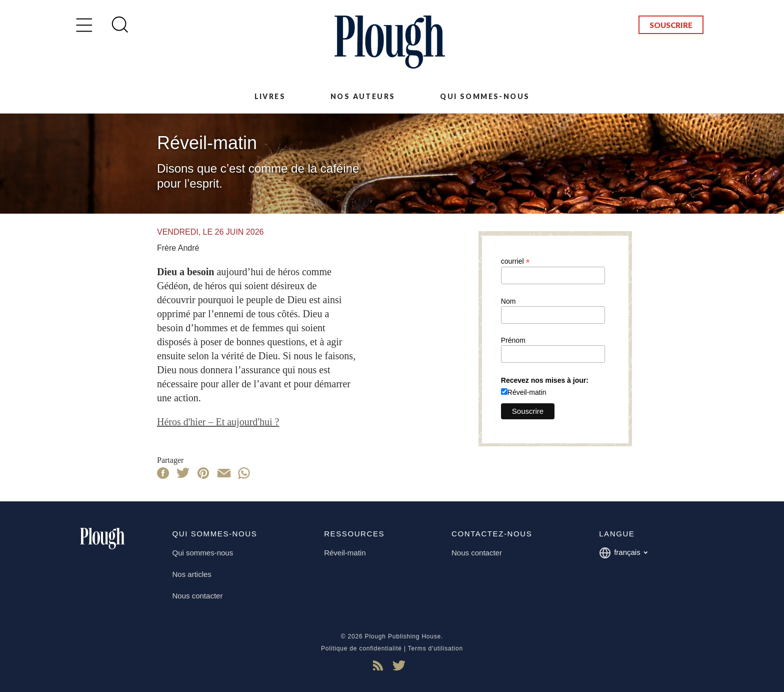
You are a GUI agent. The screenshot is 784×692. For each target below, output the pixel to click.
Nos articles (192, 574)
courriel (515, 261)
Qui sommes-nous (485, 96)
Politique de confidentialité (361, 648)
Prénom (513, 340)
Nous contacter (198, 596)
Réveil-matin (527, 392)
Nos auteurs (363, 96)
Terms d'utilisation (435, 648)
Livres (270, 96)
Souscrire (671, 25)
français (623, 553)
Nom (508, 301)
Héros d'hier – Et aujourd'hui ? (218, 422)
